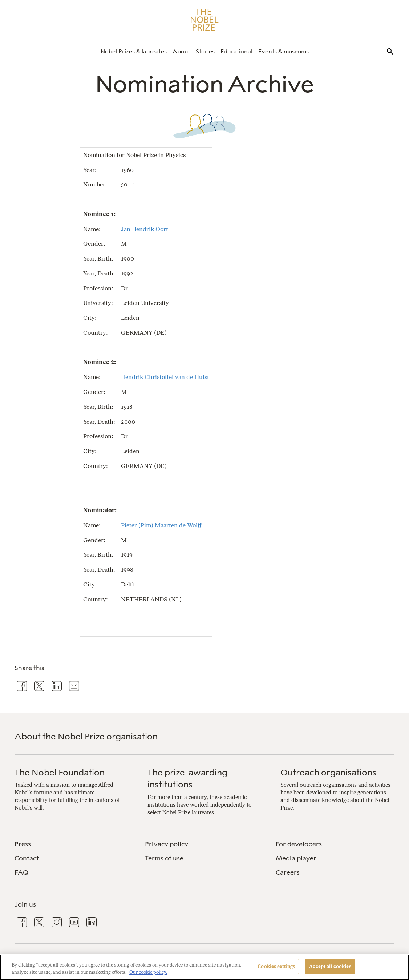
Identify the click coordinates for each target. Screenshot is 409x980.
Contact (27, 858)
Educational (236, 51)
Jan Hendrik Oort (145, 229)
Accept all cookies (330, 966)
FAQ (21, 872)
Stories (205, 51)
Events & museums (284, 51)
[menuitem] (134, 51)
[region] (204, 967)
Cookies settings (276, 966)
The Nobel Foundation (60, 772)
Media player (296, 858)
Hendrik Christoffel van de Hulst (165, 377)
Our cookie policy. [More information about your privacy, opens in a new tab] (148, 972)
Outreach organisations (328, 772)
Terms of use (164, 858)
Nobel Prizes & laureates (134, 51)
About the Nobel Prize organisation (86, 736)
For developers (299, 844)
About (181, 51)
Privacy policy (167, 844)
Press (23, 844)
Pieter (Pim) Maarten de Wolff (161, 525)
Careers (288, 872)
